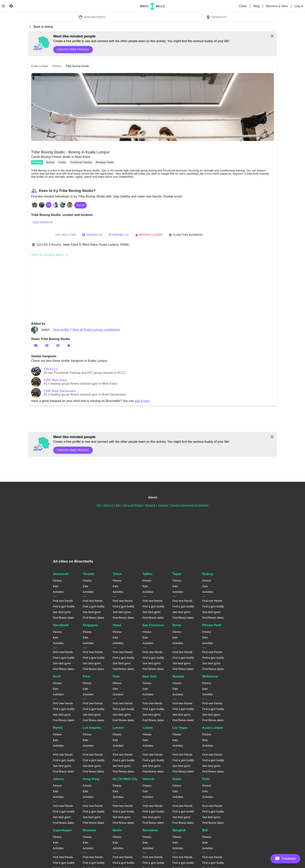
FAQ (99, 505)
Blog (257, 6)
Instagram (163, 505)
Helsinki (149, 779)
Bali (205, 830)
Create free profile (73, 50)
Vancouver (61, 574)
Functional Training (81, 162)
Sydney (208, 574)
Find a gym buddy (64, 606)
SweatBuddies (92, 17)
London (118, 728)
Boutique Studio (105, 162)
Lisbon (148, 728)
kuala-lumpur (40, 66)
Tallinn (147, 574)
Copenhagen (62, 830)
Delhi (206, 779)
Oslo (116, 676)
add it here (142, 401)
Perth (57, 676)
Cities (243, 6)
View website (42, 222)
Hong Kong (91, 779)
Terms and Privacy (133, 505)
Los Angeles (92, 728)
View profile (61, 330)
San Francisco (153, 625)
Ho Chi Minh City (125, 779)
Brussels (89, 830)
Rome (177, 625)
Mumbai (178, 676)
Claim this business (186, 235)
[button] (152, 107)
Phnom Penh (212, 625)
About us (108, 505)
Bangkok (179, 830)
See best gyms (62, 612)
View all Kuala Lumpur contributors (96, 330)
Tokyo (117, 574)
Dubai (177, 779)
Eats (56, 586)
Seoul (117, 625)
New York (149, 676)
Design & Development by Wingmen (190, 505)
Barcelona (150, 830)
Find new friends (63, 601)
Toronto (89, 574)
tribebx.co (92, 235)
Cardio (62, 162)
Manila (58, 728)
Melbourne (210, 676)
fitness (57, 66)
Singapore (90, 625)
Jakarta (58, 779)
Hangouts (216, 17)
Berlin (117, 830)
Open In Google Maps (51, 255)
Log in (299, 6)
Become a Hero (277, 6)
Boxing (50, 162)
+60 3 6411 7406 (65, 235)
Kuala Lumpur (213, 728)
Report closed (149, 235)
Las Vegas (180, 728)
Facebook (150, 505)
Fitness (37, 162)
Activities (58, 592)
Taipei (177, 574)
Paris (87, 676)
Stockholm (61, 625)
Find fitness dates (64, 618)
